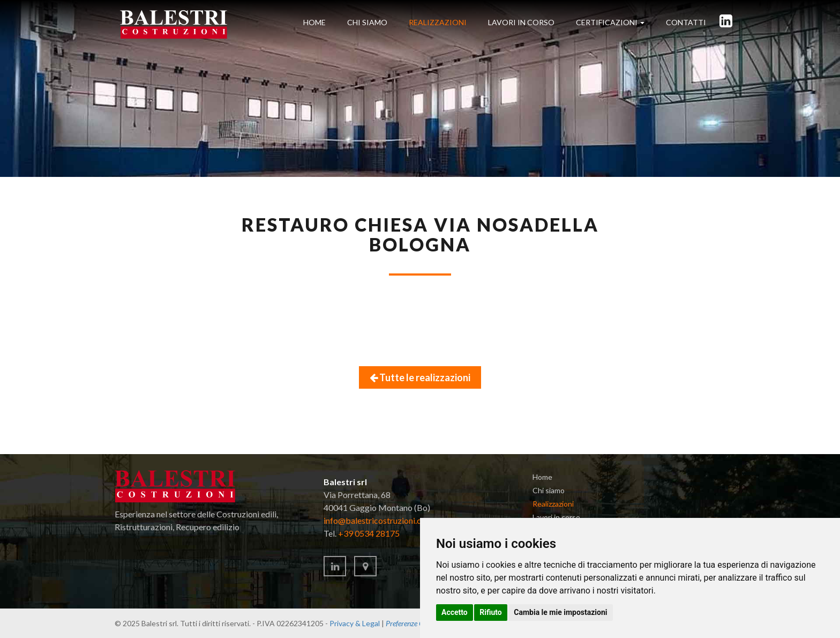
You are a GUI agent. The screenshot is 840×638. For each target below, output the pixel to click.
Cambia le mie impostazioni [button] (560, 612)
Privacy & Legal (355, 623)
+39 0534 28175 (369, 533)
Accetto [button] (455, 612)
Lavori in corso (556, 517)
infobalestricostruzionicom (378, 520)
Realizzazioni (438, 22)
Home (314, 22)
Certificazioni (610, 22)
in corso (521, 22)
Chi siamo (367, 22)
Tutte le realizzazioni (420, 377)
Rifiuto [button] (491, 612)
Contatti (686, 22)
